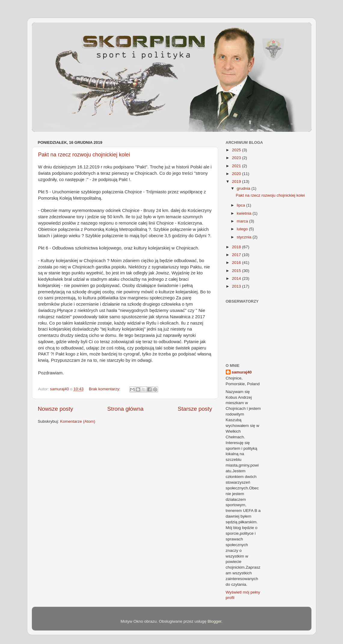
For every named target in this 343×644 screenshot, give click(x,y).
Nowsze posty (56, 409)
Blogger (215, 621)
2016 (237, 263)
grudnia (244, 188)
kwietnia (245, 213)
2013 (237, 286)
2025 (237, 150)
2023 (237, 158)
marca (243, 221)
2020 (237, 174)
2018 (237, 247)
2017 (237, 255)
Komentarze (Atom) (78, 421)
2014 (237, 278)
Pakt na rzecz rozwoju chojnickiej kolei (84, 155)
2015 (237, 271)
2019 (237, 181)
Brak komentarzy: (105, 389)
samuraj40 (242, 372)
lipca (242, 205)
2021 (237, 166)
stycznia (245, 237)
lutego (243, 229)
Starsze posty (195, 409)
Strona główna (126, 409)
